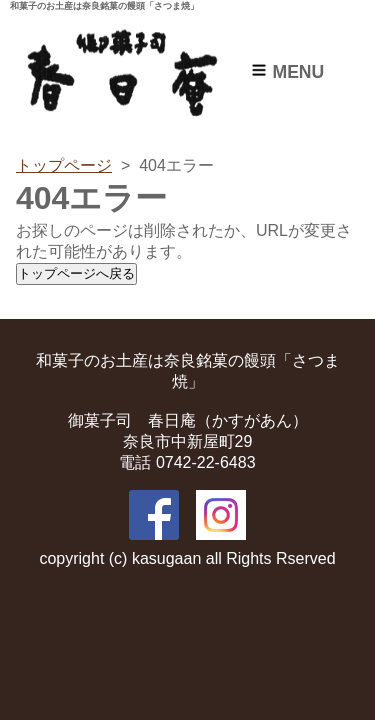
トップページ (64, 165)
